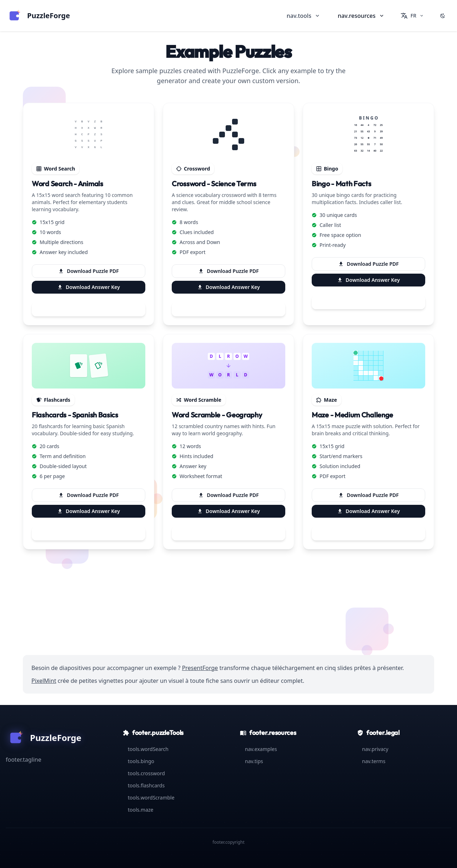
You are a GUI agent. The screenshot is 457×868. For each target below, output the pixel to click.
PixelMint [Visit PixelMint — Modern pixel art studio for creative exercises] (44, 681)
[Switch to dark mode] (443, 16)
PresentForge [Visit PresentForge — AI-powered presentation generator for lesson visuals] (200, 668)
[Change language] (412, 16)
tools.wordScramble (149, 798)
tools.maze (138, 810)
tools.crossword (144, 773)
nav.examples (258, 749)
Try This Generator (89, 309)
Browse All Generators (228, 624)
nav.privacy (373, 749)
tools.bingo (139, 761)
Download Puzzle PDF (89, 271)
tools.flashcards (144, 785)
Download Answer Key (89, 287)
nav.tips (252, 761)
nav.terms (371, 761)
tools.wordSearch (146, 749)
